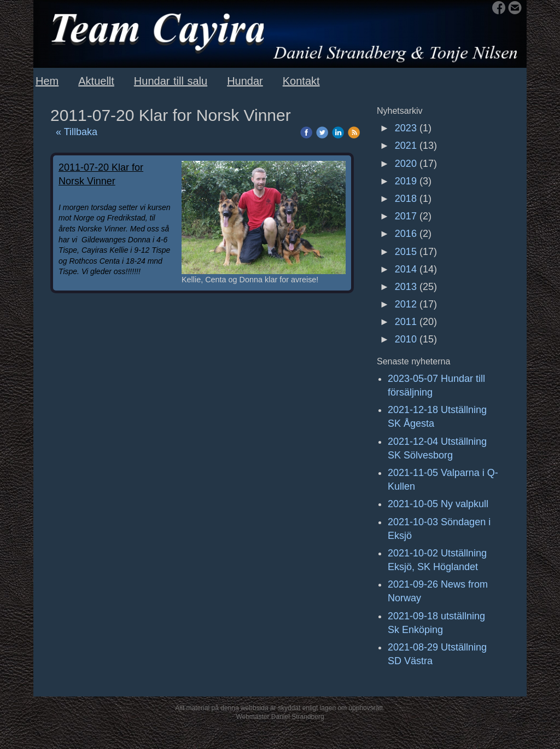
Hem (47, 81)
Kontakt (301, 81)
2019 (406, 181)
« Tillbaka (77, 132)
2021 (406, 146)
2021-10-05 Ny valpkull (438, 504)
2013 (406, 287)
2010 (406, 339)
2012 (406, 304)
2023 (406, 128)
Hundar (245, 81)
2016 (406, 234)
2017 (406, 216)
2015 (406, 252)
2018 (406, 199)
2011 (406, 322)
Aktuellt (96, 81)
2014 (406, 269)
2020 (406, 164)
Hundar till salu (171, 81)
